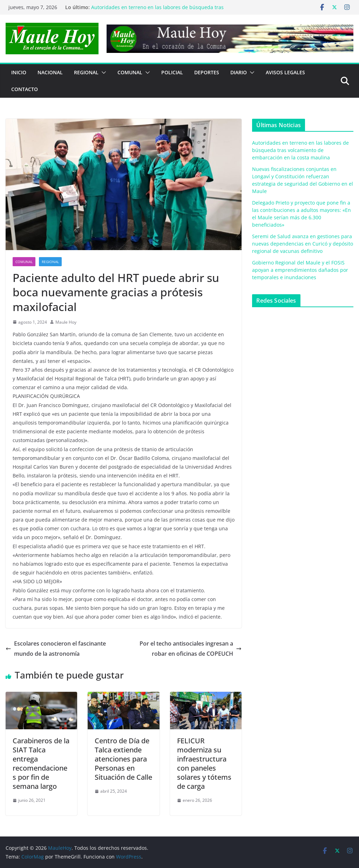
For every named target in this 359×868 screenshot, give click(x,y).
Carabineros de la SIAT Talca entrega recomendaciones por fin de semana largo (41, 763)
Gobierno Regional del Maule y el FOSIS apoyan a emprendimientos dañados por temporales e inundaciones (300, 270)
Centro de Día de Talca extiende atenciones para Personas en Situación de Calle (123, 759)
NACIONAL (50, 72)
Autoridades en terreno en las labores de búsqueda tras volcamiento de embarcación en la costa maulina (157, 11)
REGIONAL (86, 72)
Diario (239, 72)
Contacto (25, 89)
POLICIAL (172, 72)
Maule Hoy (66, 322)
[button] (102, 73)
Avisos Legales (285, 72)
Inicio (19, 72)
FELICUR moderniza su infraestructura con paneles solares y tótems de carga (204, 763)
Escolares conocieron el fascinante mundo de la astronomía (56, 649)
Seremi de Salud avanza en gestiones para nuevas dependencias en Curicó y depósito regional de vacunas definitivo (303, 244)
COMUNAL (130, 72)
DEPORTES (207, 72)
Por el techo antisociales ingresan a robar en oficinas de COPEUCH (191, 649)
